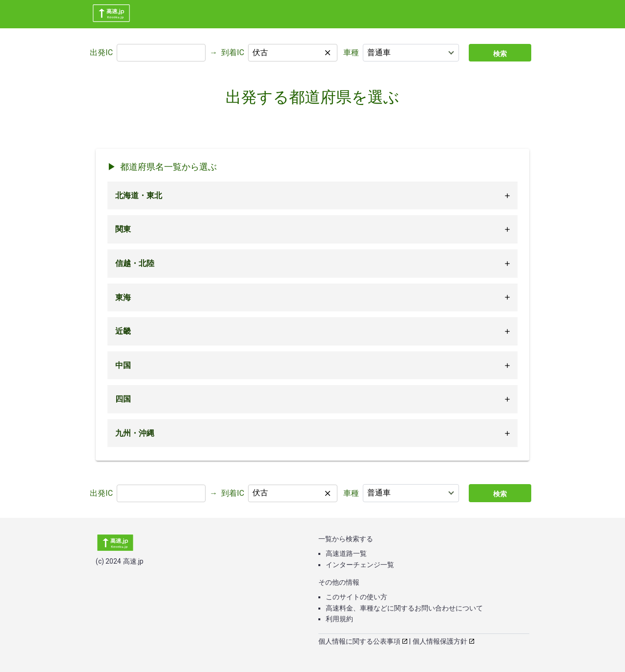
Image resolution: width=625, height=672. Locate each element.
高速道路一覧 (346, 553)
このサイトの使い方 (356, 597)
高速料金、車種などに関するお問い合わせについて (404, 608)
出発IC (101, 52)
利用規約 (339, 619)
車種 (351, 52)
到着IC (233, 52)
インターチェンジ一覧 (360, 565)
